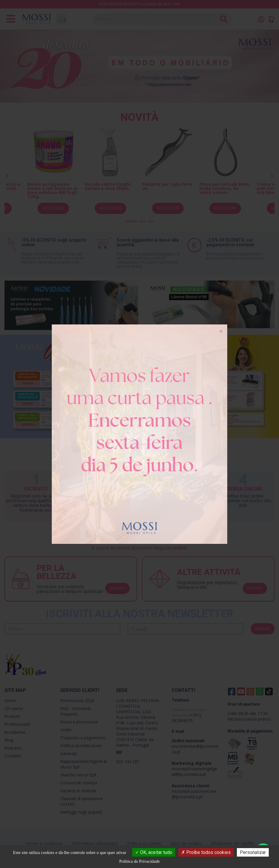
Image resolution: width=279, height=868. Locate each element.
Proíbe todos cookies (206, 852)
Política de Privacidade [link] (139, 861)
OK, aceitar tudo (154, 852)
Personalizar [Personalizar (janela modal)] (253, 852)
